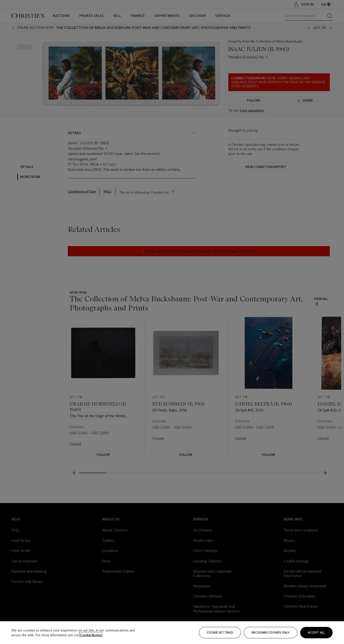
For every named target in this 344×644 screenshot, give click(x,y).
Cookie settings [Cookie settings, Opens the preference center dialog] (220, 632)
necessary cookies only (271, 632)
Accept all (316, 632)
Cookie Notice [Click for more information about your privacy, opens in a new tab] (91, 635)
